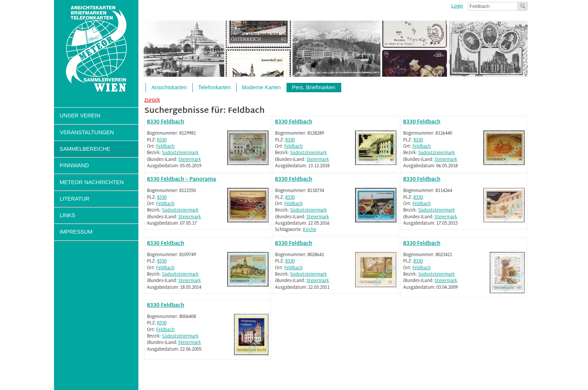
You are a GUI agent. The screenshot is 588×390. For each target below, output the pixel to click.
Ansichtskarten (169, 87)
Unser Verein (80, 115)
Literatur (74, 199)
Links (67, 215)
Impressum (76, 232)
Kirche (310, 230)
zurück (152, 100)
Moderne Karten (261, 87)
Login (457, 6)
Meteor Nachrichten (92, 182)
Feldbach (165, 147)
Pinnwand (74, 165)
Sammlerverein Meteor (96, 49)
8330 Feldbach (166, 122)
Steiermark (190, 160)
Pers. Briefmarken (314, 87)
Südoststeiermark (180, 153)
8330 (162, 140)
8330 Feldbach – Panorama (181, 179)
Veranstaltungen (87, 132)
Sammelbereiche (85, 149)
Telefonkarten (214, 87)
